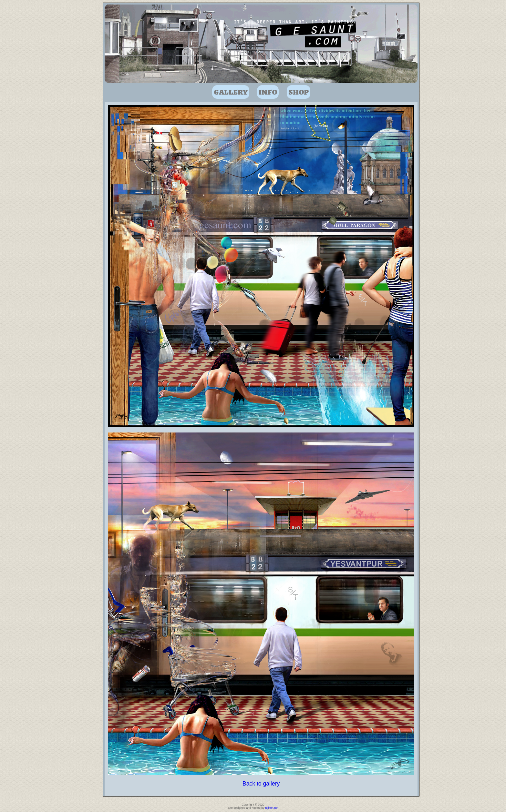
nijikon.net (272, 808)
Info (268, 92)
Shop (299, 92)
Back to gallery (261, 784)
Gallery (231, 92)
